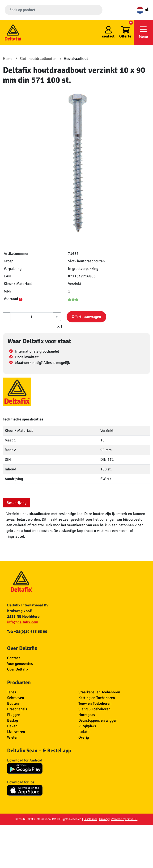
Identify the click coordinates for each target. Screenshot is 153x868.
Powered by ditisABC (124, 819)
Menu (143, 32)
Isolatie (84, 732)
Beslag (13, 720)
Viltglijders (87, 726)
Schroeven (16, 698)
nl (142, 10)
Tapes (12, 692)
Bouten (13, 703)
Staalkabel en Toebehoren (99, 692)
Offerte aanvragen (86, 317)
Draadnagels (17, 709)
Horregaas (87, 715)
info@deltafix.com (23, 622)
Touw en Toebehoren (95, 703)
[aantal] (32, 317)
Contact (14, 658)
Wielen (13, 737)
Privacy (104, 819)
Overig (84, 737)
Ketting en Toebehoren (97, 698)
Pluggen (14, 715)
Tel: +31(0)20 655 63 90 (27, 632)
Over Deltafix (18, 669)
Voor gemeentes (20, 664)
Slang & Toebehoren (94, 709)
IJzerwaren (16, 732)
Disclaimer (90, 819)
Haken (12, 726)
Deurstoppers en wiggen (98, 720)
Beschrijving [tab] (17, 503)
